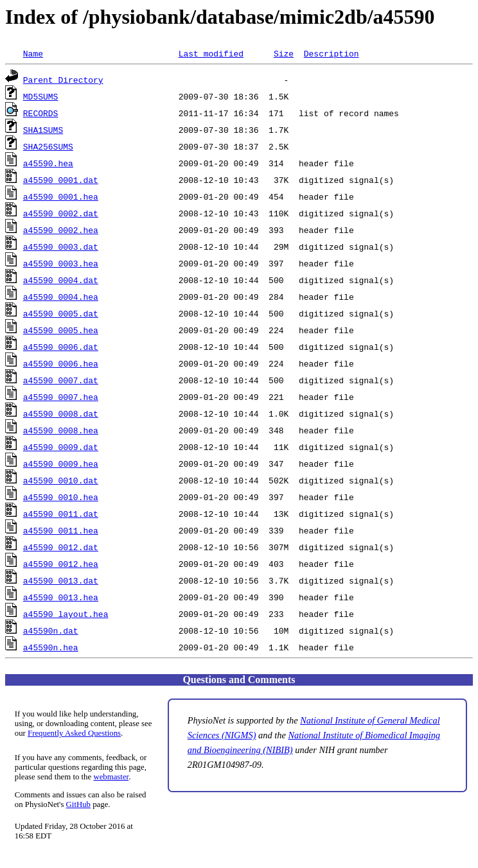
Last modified (211, 53)
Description (332, 53)
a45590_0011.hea (61, 530)
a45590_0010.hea (61, 497)
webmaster (111, 777)
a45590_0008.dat (61, 413)
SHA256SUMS (48, 146)
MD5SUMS (41, 96)
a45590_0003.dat (61, 247)
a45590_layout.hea (66, 614)
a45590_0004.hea (61, 297)
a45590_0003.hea (61, 263)
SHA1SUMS (43, 130)
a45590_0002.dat (61, 213)
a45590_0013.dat (61, 580)
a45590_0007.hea (61, 397)
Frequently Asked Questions (74, 733)
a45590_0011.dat (61, 514)
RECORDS (41, 113)
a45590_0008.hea (61, 430)
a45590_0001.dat (61, 180)
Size (284, 53)
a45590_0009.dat (61, 447)
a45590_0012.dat (61, 547)
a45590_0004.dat (61, 280)
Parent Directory (63, 80)
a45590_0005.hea (61, 330)
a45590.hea (48, 163)
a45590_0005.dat (61, 313)
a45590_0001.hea (61, 196)
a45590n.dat (51, 630)
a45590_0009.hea (61, 464)
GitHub (78, 804)
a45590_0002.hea (61, 230)
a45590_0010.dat (61, 480)
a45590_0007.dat (61, 380)
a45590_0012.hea (61, 564)
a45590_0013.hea (61, 597)
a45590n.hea (51, 647)
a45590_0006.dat (61, 347)
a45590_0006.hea (61, 363)
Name (33, 53)
